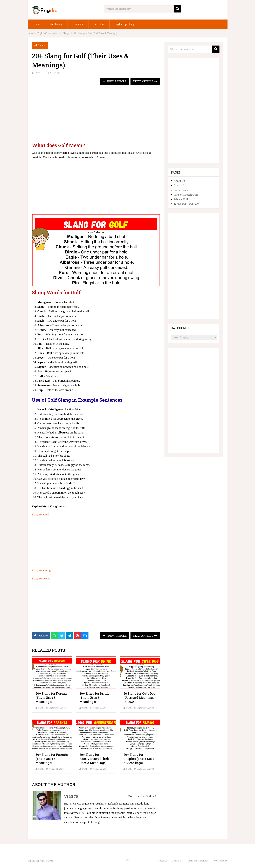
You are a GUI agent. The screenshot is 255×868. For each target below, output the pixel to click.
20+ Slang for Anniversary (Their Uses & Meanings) (94, 759)
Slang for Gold (41, 515)
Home (36, 24)
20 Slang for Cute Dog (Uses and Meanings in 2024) (139, 698)
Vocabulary (56, 24)
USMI (37, 73)
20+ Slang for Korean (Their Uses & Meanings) (51, 698)
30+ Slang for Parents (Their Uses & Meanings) (52, 759)
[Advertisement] (96, 114)
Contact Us (180, 185)
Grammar (78, 24)
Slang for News (41, 579)
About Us (179, 181)
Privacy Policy (182, 199)
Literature (99, 24)
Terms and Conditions (187, 204)
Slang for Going (41, 570)
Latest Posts (181, 190)
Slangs (42, 45)
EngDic (31, 861)
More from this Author (142, 796)
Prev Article (115, 81)
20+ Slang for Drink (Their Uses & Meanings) (94, 698)
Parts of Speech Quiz (186, 195)
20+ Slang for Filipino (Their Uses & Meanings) (139, 759)
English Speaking (124, 24)
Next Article (145, 81)
